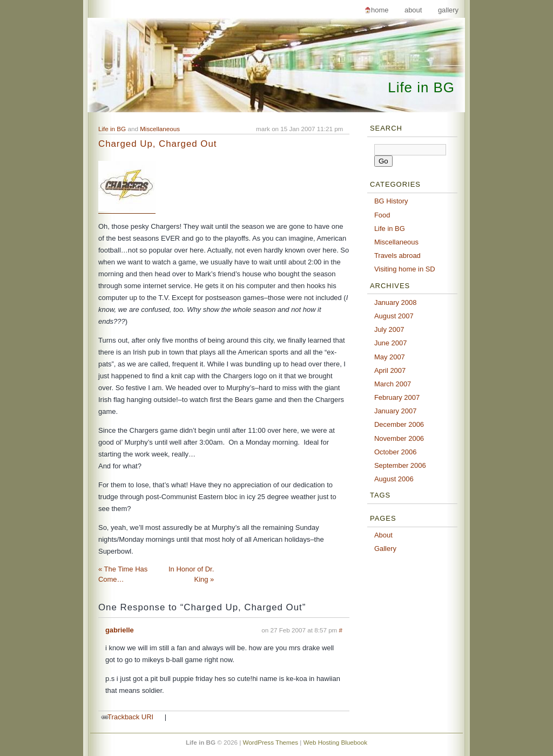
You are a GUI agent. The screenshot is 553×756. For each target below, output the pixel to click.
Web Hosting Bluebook (335, 742)
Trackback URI (130, 717)
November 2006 (399, 438)
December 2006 (399, 424)
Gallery (448, 10)
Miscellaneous (160, 129)
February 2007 (397, 397)
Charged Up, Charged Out (157, 144)
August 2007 (394, 316)
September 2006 (400, 465)
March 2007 (393, 384)
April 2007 (390, 370)
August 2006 (394, 479)
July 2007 (389, 329)
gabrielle (120, 630)
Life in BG (421, 87)
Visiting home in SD (405, 269)
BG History (391, 201)
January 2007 (396, 411)
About (413, 10)
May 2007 (390, 357)
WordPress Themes (271, 742)
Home (380, 10)
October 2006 (396, 452)
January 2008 (396, 302)
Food (382, 215)
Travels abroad (397, 256)
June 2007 (391, 343)
